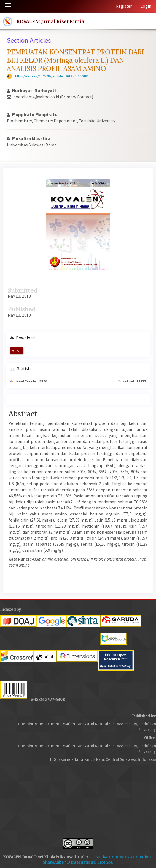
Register (124, 6)
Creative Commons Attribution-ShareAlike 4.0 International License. (98, 860)
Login (146, 6)
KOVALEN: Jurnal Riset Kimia (50, 21)
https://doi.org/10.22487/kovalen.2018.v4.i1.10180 (52, 76)
